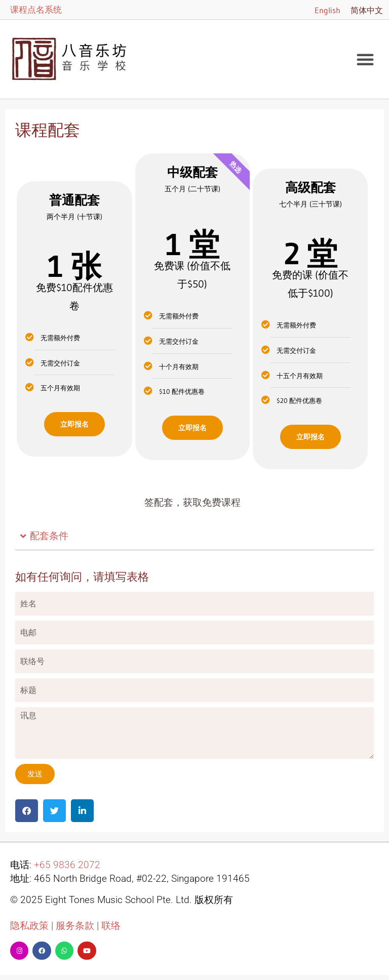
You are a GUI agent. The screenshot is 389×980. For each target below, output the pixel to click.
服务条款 (75, 926)
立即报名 (74, 424)
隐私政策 (29, 926)
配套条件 (49, 536)
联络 (111, 926)
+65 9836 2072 (67, 865)
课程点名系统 (36, 9)
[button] (365, 59)
